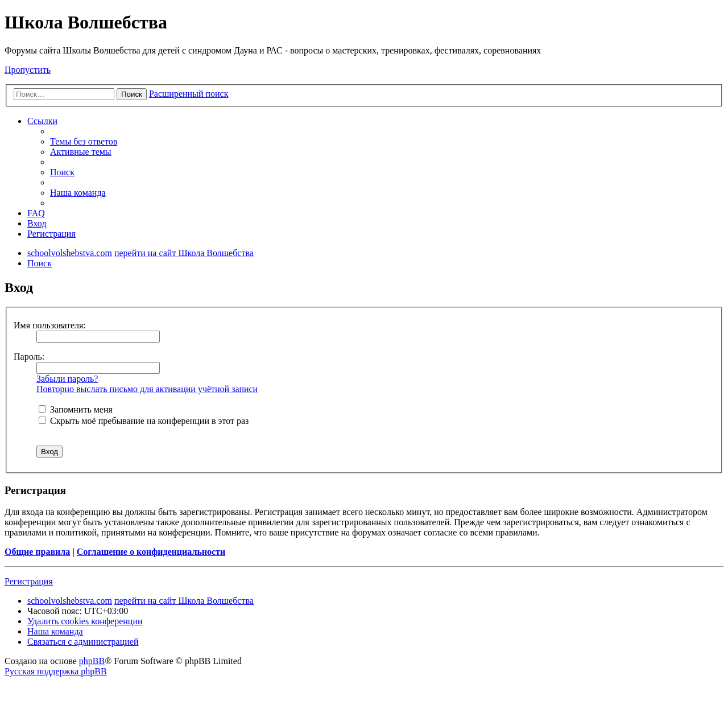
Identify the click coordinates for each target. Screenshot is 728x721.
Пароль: (29, 357)
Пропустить (28, 70)
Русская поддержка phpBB (56, 671)
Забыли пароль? (67, 379)
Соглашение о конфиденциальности (151, 552)
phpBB (92, 661)
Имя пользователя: (50, 325)
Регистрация (29, 581)
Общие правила (37, 552)
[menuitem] (84, 141)
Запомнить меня (76, 409)
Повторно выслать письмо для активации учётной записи (147, 389)
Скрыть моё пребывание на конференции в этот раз (144, 421)
